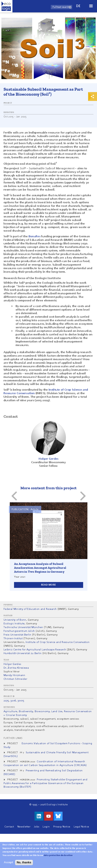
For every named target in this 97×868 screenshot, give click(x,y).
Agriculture (10, 711)
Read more (49, 585)
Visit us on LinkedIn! (39, 816)
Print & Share (93, 97)
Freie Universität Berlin (17, 635)
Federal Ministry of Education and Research (30, 609)
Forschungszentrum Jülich (19, 631)
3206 (13, 701)
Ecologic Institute (14, 624)
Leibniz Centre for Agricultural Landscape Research (35, 650)
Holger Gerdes (12, 664)
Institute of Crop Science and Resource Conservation (58, 642)
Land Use (57, 711)
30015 (21, 701)
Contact (9, 827)
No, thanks (24, 862)
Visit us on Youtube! (48, 816)
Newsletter (24, 827)
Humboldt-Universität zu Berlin (23, 653)
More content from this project (49, 488)
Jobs (37, 827)
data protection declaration (58, 855)
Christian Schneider (15, 679)
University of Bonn (15, 620)
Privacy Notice (62, 827)
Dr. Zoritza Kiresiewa (16, 668)
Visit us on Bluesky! (58, 816)
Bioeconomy (42, 711)
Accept (8, 863)
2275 (6, 701)
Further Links (13, 738)
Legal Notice (81, 827)
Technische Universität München (23, 627)
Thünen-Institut (13, 639)
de (78, 6)
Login (46, 827)
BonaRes (34, 237)
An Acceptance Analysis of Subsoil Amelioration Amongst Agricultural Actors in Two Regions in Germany (40, 568)
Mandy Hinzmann (14, 675)
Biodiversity (26, 711)
